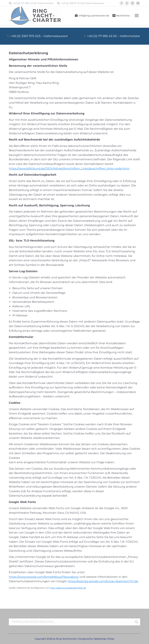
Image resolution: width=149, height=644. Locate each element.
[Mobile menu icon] (137, 16)
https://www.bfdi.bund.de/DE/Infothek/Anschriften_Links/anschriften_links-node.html (69, 169)
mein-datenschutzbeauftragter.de (68, 588)
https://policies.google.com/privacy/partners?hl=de (103, 581)
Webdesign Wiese (104, 639)
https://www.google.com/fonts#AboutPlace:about (44, 577)
